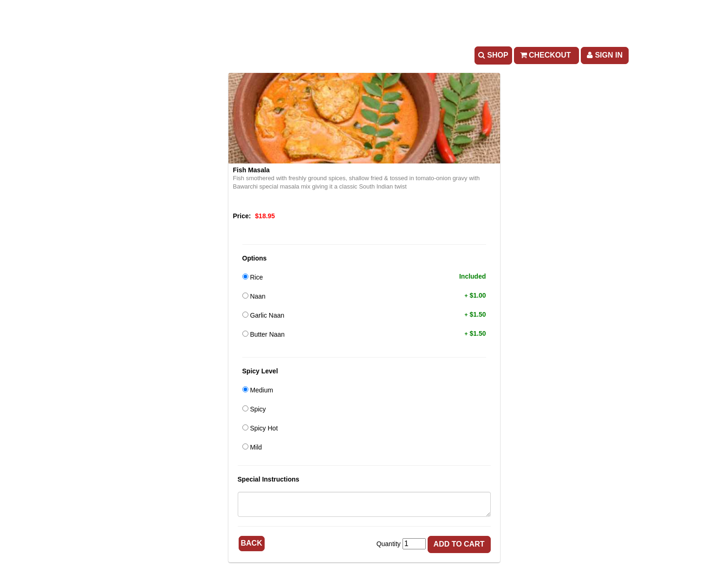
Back (252, 543)
